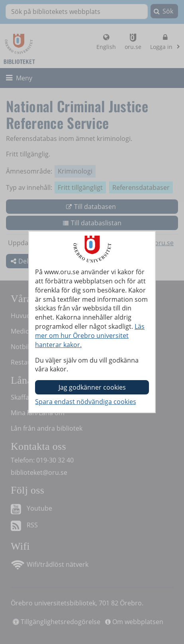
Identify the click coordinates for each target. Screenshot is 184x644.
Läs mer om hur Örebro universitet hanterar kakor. (90, 336)
